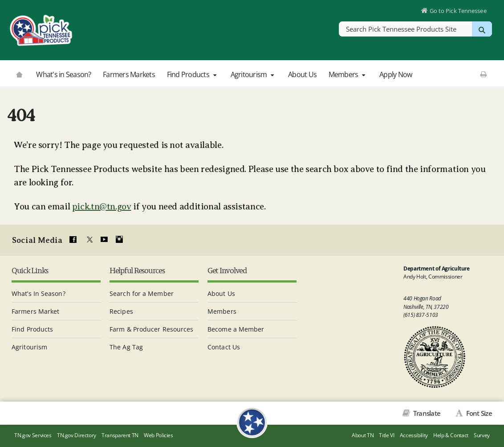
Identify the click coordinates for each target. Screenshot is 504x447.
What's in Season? (63, 74)
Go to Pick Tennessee (458, 11)
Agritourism (254, 74)
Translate (426, 413)
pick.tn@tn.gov (102, 207)
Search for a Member (142, 293)
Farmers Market (35, 311)
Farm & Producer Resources (152, 329)
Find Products (193, 74)
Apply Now (396, 74)
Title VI (386, 435)
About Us (302, 74)
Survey (482, 435)
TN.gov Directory (77, 435)
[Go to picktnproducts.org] (19, 74)
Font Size (478, 413)
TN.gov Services (33, 435)
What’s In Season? (39, 293)
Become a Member (236, 329)
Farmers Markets (129, 74)
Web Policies (159, 435)
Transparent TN (120, 435)
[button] (215, 75)
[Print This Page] (483, 74)
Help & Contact (451, 435)
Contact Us (224, 347)
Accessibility (414, 435)
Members (348, 74)
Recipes (121, 311)
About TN (363, 435)
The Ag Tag (126, 347)
